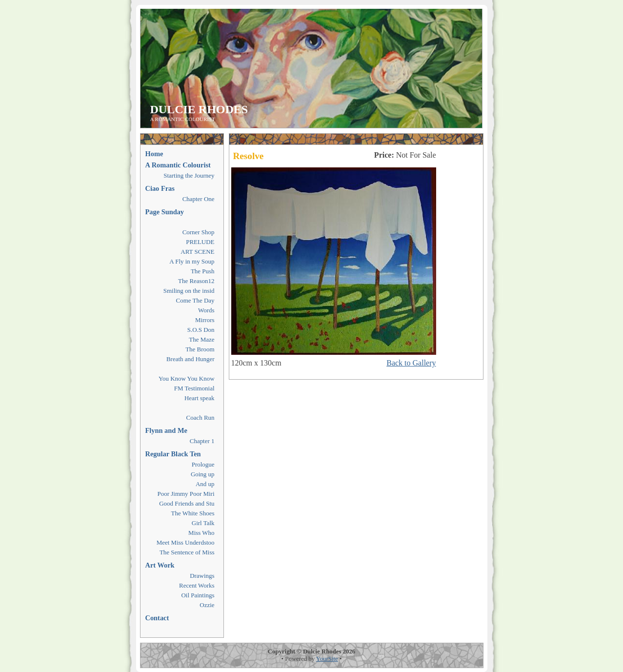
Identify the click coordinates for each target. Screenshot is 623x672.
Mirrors (205, 320)
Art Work (160, 565)
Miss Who (201, 533)
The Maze (201, 339)
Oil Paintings (198, 595)
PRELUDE (200, 242)
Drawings (202, 576)
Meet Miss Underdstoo (186, 542)
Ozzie (207, 605)
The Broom (200, 349)
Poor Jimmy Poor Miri (186, 494)
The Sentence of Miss (187, 552)
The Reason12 (196, 281)
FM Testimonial (194, 388)
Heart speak (200, 398)
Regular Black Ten (173, 454)
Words (206, 310)
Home (154, 154)
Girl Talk (203, 523)
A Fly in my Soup (192, 261)
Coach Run (201, 417)
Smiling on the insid (189, 291)
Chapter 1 (202, 441)
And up (205, 484)
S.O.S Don (201, 330)
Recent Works (197, 585)
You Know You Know (187, 378)
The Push (203, 271)
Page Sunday (165, 212)
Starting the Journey (189, 175)
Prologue (203, 464)
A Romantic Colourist (178, 165)
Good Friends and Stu (187, 503)
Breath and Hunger (191, 359)
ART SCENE (197, 252)
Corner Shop (199, 232)
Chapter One (199, 199)
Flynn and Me (166, 430)
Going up (203, 474)
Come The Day (195, 300)
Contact (157, 618)
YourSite (327, 659)
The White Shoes (193, 513)
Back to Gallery (411, 363)
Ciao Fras (160, 188)
